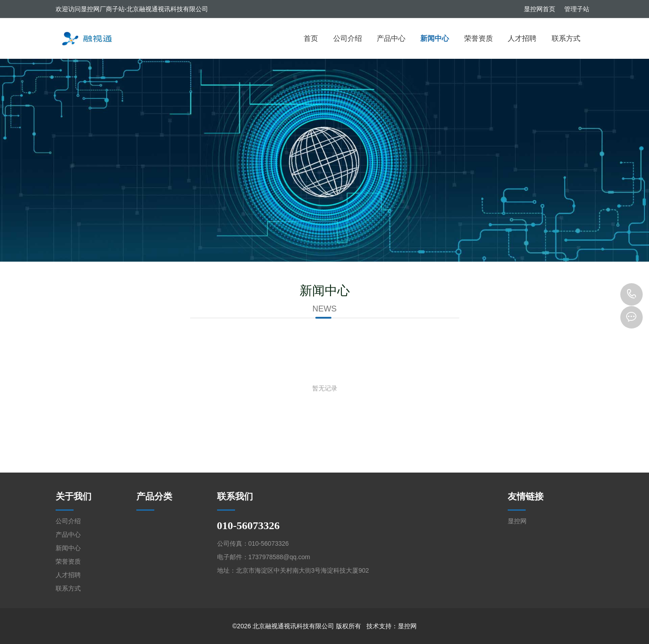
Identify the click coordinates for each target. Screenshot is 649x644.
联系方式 (566, 38)
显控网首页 (540, 9)
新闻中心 (435, 38)
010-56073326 (632, 294)
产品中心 (391, 38)
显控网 (517, 521)
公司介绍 (348, 38)
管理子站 (577, 9)
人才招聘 (522, 38)
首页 (311, 38)
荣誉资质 (479, 38)
